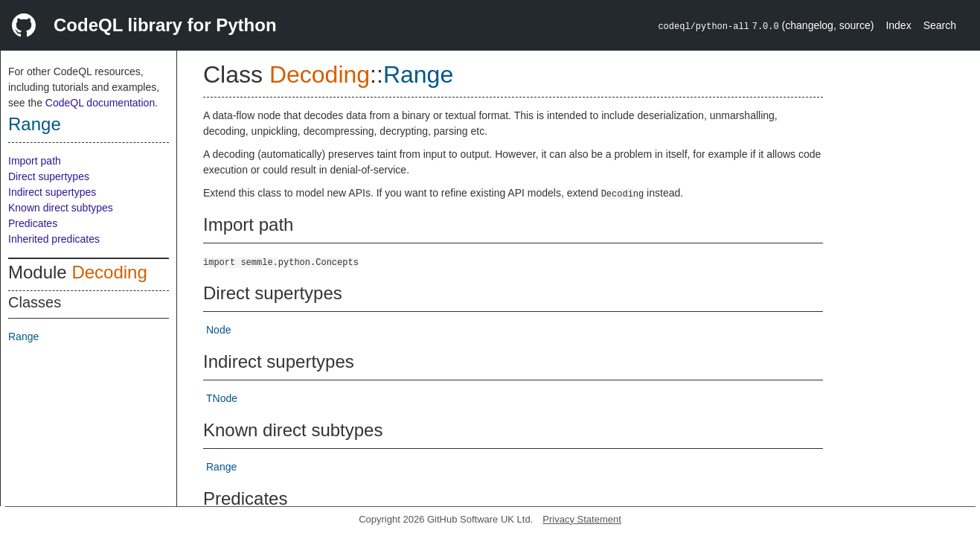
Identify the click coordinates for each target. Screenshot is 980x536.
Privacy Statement (582, 519)
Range (35, 124)
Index (898, 25)
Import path (35, 161)
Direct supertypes (49, 176)
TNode (222, 398)
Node (218, 330)
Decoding (109, 272)
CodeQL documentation (100, 103)
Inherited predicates (54, 239)
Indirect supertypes (52, 192)
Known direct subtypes (61, 208)
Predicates (33, 223)
